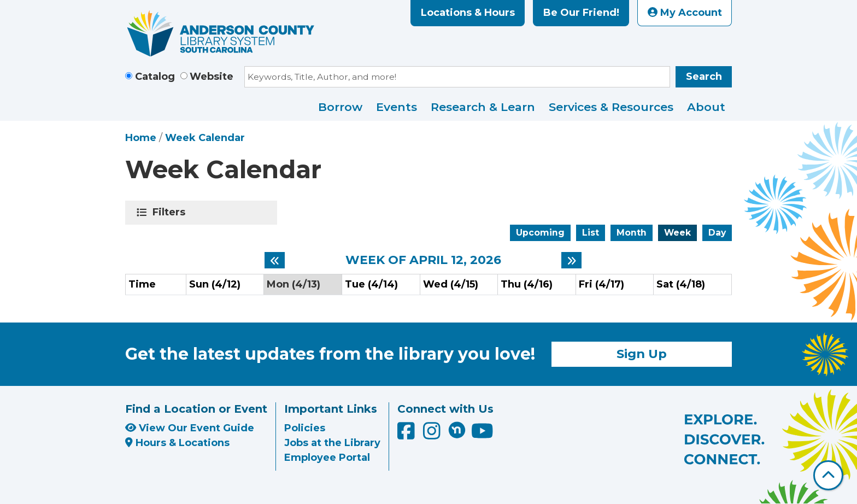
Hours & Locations (177, 443)
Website (212, 77)
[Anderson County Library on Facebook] (407, 435)
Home (141, 138)
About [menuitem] (706, 107)
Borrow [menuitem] (340, 107)
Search (704, 77)
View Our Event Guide (190, 428)
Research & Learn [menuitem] (483, 107)
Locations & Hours (468, 13)
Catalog (155, 77)
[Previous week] (275, 260)
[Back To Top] (828, 475)
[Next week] (571, 260)
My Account (685, 13)
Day (717, 233)
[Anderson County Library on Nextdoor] (457, 430)
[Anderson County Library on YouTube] (482, 435)
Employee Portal (327, 458)
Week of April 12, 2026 (423, 260)
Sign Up (642, 354)
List (591, 233)
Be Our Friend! (581, 13)
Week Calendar (205, 138)
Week (677, 233)
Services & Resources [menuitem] (611, 107)
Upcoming (540, 233)
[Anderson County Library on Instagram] (433, 435)
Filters (171, 212)
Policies (305, 428)
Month (632, 233)
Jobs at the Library (332, 443)
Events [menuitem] (397, 107)
